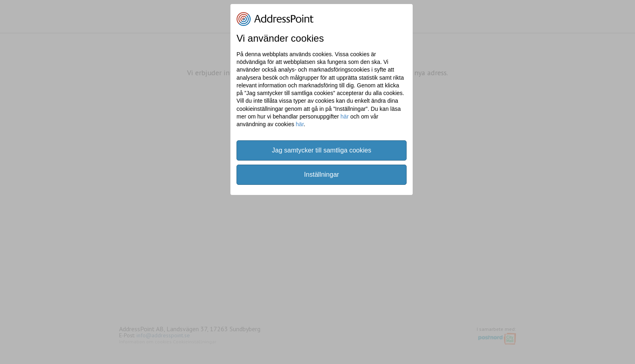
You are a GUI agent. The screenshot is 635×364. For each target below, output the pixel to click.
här (345, 116)
